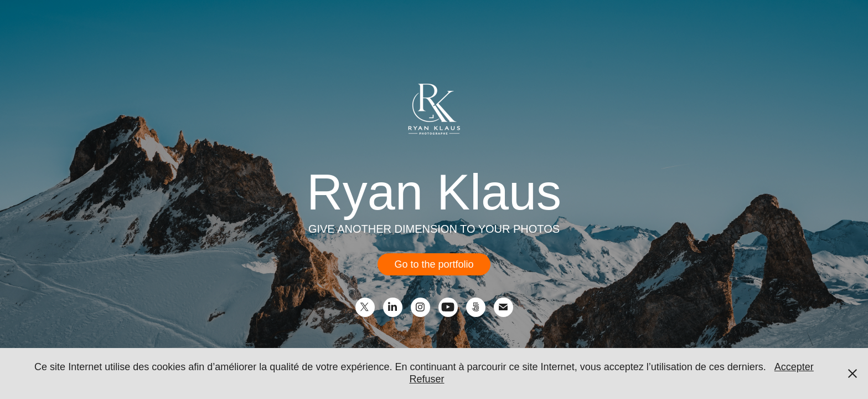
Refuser (427, 379)
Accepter (794, 367)
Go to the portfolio (434, 264)
